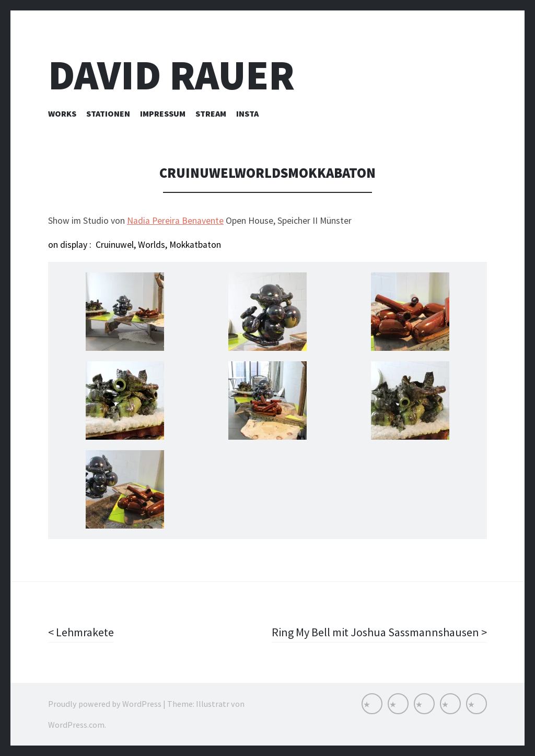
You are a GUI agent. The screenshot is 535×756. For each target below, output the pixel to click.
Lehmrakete (84, 632)
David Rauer (171, 75)
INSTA (247, 113)
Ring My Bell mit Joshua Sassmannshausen (376, 632)
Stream (211, 113)
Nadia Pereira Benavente (175, 221)
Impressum (163, 113)
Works (62, 113)
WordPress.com (76, 725)
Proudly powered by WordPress (105, 704)
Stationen (108, 113)
